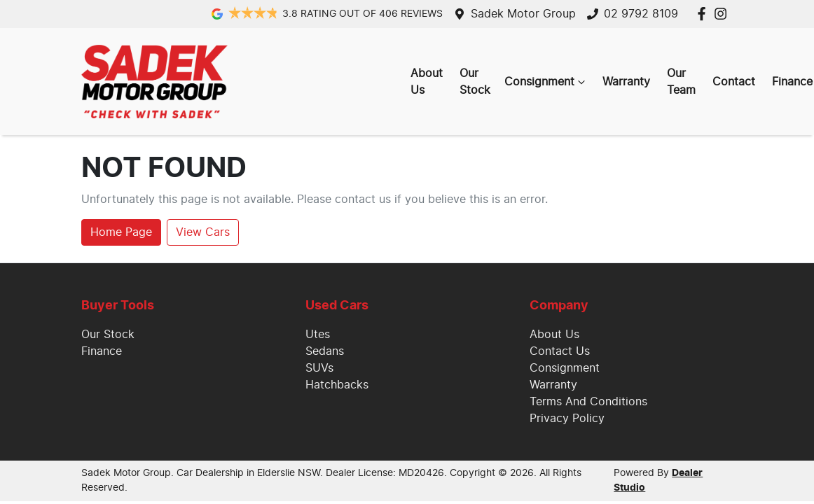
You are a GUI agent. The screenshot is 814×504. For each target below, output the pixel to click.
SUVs (319, 368)
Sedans (325, 351)
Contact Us (560, 351)
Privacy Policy (567, 419)
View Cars (203, 232)
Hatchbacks (337, 385)
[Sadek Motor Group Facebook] (704, 14)
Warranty (626, 82)
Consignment (546, 82)
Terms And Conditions (588, 402)
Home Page (121, 232)
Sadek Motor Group (523, 14)
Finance (102, 351)
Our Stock (475, 82)
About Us (427, 82)
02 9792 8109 (641, 14)
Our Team (681, 82)
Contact (734, 82)
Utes (318, 335)
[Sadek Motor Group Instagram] (723, 14)
